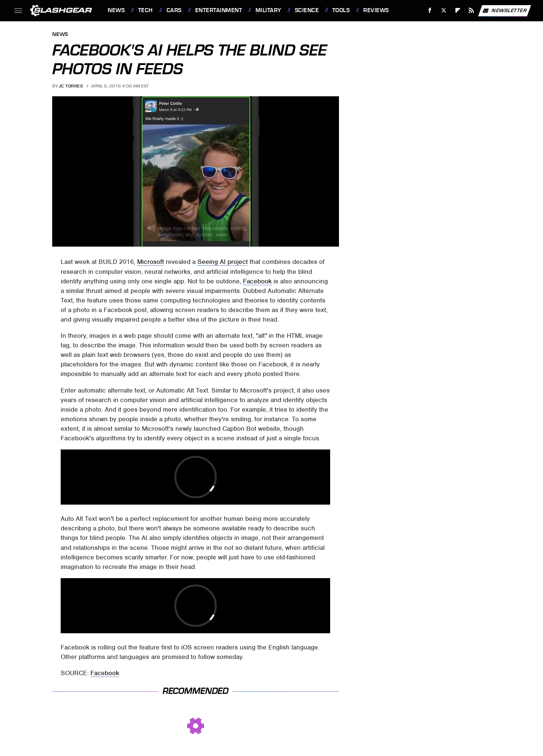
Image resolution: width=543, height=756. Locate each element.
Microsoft (151, 262)
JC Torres (71, 86)
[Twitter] (444, 10)
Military (268, 10)
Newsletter (504, 11)
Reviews (376, 10)
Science (307, 10)
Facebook (257, 281)
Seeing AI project (223, 262)
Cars (174, 10)
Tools (341, 10)
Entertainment (219, 10)
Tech (146, 10)
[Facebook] (430, 10)
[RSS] (471, 10)
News (116, 10)
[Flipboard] (458, 10)
